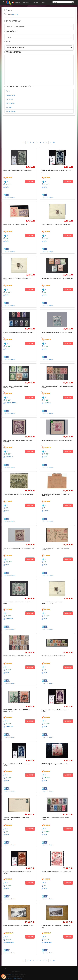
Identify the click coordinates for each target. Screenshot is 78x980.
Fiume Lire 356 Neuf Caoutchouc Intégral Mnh (18, 170)
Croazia (46, 511)
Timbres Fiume (10, 95)
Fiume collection (11, 111)
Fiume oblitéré (10, 103)
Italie (7, 187)
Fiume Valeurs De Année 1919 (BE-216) (16, 224)
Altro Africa (47, 403)
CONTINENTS (27, 2)
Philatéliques (10, 942)
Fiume (8, 91)
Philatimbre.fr (8, 974)
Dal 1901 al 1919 (11, 403)
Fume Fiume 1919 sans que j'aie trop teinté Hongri (57, 278)
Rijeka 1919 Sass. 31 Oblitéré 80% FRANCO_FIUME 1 (52, 603)
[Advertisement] (39, 70)
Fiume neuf (9, 99)
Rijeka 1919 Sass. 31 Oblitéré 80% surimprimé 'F (56, 224)
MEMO (43, 2)
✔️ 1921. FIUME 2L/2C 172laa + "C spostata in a (56, 872)
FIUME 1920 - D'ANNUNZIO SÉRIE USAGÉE (17, 656)
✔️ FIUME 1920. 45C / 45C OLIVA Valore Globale (18, 494)
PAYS (36, 2)
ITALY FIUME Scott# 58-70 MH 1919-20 (53, 656)
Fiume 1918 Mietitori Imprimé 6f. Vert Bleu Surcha (57, 332)
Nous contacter (9, 978)
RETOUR (15, 14)
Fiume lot (9, 107)
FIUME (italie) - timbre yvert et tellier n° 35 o (55, 764)
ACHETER (30, 182)
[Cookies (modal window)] (4, 977)
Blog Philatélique (18, 978)
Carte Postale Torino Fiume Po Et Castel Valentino (19, 926)
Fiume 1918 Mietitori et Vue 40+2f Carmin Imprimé (57, 440)
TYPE (17, 2)
